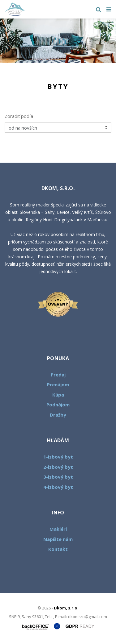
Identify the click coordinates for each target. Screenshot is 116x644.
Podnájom (58, 405)
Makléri (58, 529)
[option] (58, 41)
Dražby (58, 415)
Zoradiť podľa (19, 116)
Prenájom (58, 384)
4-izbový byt (58, 487)
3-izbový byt (58, 477)
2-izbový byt (58, 467)
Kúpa (58, 395)
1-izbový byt (58, 457)
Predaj (58, 375)
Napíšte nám (58, 539)
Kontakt (58, 549)
